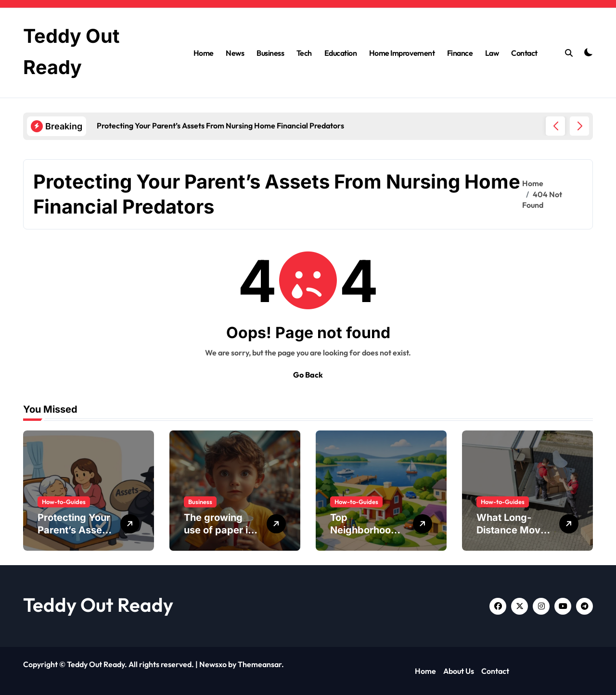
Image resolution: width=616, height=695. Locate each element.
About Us (459, 671)
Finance (460, 52)
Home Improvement (402, 52)
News (235, 52)
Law (492, 52)
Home (204, 52)
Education (341, 52)
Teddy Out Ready (98, 605)
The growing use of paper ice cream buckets (222, 530)
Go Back (308, 375)
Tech (304, 52)
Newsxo (213, 664)
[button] (579, 126)
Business (270, 52)
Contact (524, 52)
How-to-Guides (64, 502)
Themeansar (260, 664)
